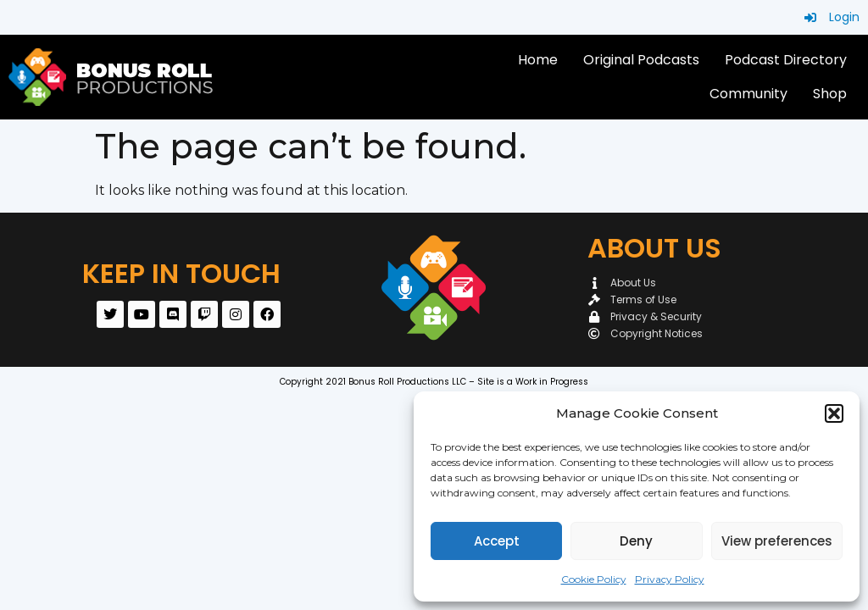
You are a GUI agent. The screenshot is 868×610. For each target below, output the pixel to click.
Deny (636, 541)
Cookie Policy (594, 579)
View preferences (777, 541)
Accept (497, 541)
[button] (834, 413)
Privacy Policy (670, 579)
